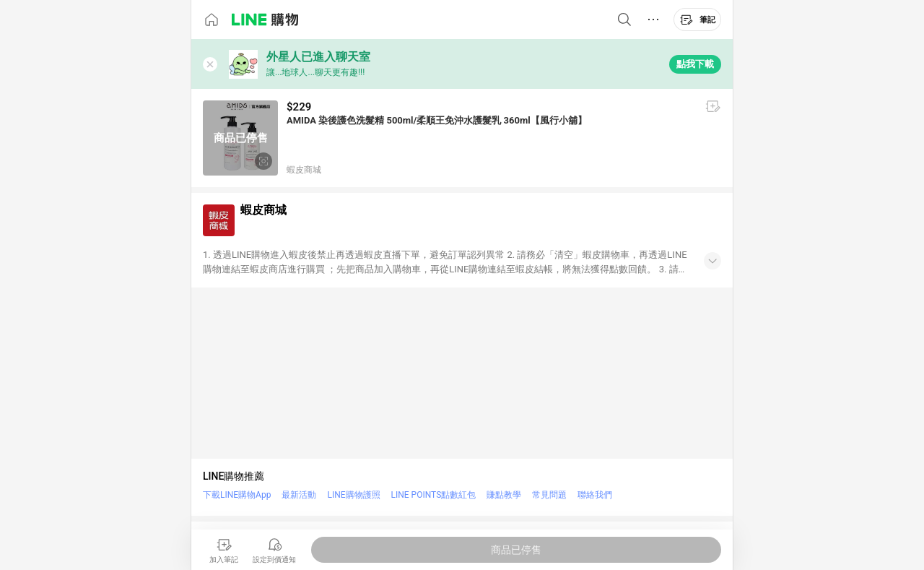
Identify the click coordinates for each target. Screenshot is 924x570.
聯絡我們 (595, 495)
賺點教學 (504, 495)
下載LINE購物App (237, 495)
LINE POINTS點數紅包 (434, 495)
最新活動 (299, 495)
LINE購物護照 (353, 495)
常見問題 (549, 495)
